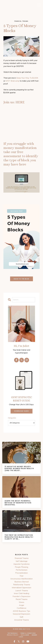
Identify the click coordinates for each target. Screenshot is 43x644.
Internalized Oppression (21, 587)
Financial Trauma (22, 558)
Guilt (21, 617)
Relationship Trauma (22, 585)
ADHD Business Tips (21, 611)
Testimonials (12, 633)
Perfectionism (22, 570)
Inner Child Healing (21, 593)
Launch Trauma (22, 590)
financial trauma (21, 21)
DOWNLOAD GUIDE (21, 411)
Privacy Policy (13, 635)
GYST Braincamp (12, 81)
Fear (22, 576)
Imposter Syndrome (22, 564)
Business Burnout (22, 582)
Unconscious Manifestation (21, 579)
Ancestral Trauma (21, 620)
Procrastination (21, 573)
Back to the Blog (21, 279)
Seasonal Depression (21, 614)
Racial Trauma (21, 599)
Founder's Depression (21, 596)
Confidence (22, 608)
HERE (20, 102)
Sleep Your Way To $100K (27, 78)
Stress (22, 602)
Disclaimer (25, 635)
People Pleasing (21, 567)
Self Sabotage (22, 561)
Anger (22, 605)
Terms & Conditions (28, 633)
